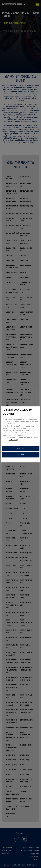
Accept (20, 455)
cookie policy (13, 440)
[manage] (20, 449)
